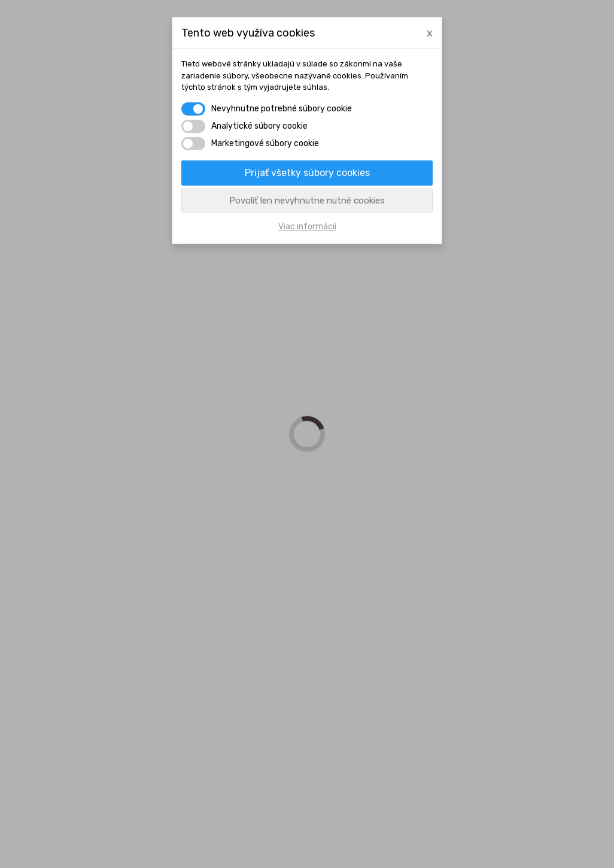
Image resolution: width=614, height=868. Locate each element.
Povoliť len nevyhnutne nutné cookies (307, 201)
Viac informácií (307, 227)
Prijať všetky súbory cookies (307, 173)
